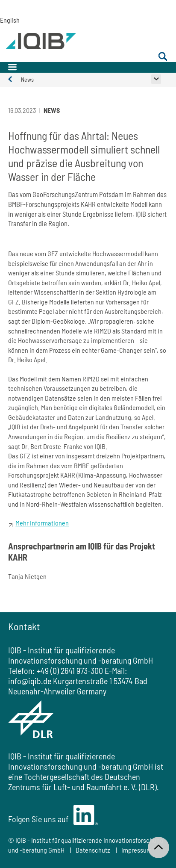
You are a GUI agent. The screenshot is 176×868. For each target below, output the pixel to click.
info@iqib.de (30, 681)
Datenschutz (93, 850)
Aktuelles (15, 79)
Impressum (136, 850)
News (27, 79)
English (4, 20)
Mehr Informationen (42, 523)
